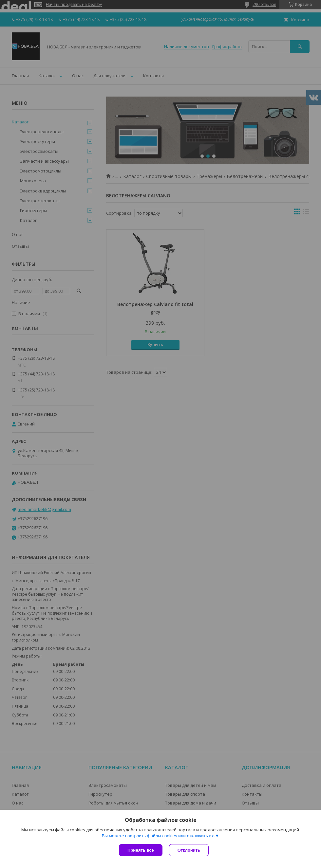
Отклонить (189, 850)
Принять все (141, 850)
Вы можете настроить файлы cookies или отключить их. (158, 836)
